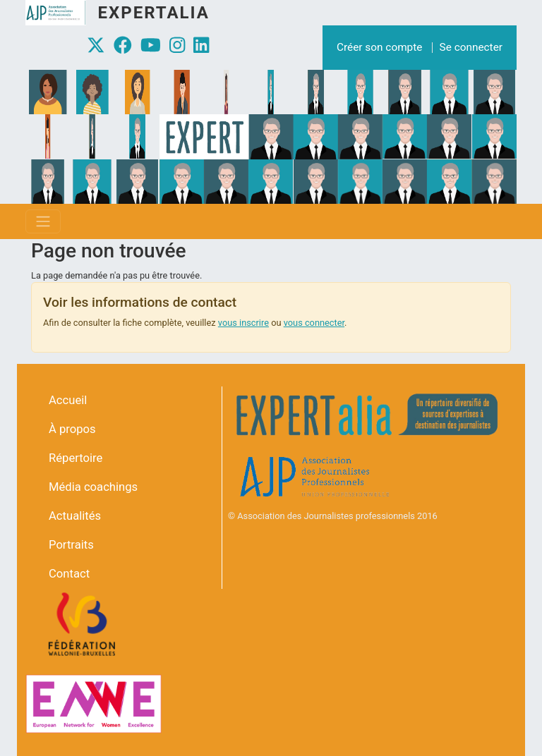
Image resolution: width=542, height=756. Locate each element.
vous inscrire (243, 323)
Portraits (71, 545)
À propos (72, 429)
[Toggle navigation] (43, 221)
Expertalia (153, 13)
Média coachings (93, 487)
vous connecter (314, 323)
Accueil (68, 400)
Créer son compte (379, 47)
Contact (69, 574)
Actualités (75, 516)
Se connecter (471, 47)
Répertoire (76, 458)
